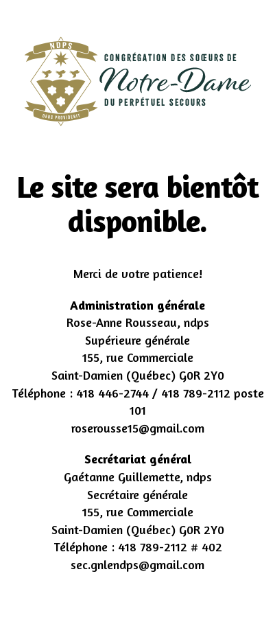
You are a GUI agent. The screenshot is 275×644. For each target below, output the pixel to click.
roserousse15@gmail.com (138, 428)
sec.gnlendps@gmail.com (137, 564)
